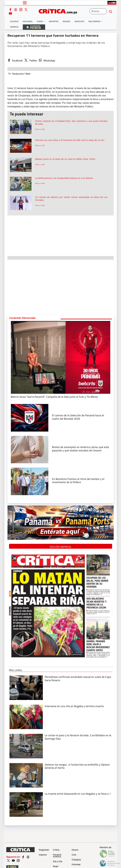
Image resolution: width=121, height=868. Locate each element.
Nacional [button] (28, 21)
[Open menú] (25, 3)
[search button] (111, 11)
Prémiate (76, 864)
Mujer (56, 866)
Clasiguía (76, 860)
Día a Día (58, 861)
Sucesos (14, 21)
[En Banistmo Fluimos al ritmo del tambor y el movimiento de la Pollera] (30, 481)
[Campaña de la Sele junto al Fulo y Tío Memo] (61, 357)
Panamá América (57, 856)
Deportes (54, 21)
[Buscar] (98, 11)
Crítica (56, 850)
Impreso (14, 27)
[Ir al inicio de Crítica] (59, 11)
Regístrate (44, 850)
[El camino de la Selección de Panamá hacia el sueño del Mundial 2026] (30, 418)
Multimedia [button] (95, 21)
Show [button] (40, 21)
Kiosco (75, 850)
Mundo (66, 21)
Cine (74, 855)
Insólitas (79, 21)
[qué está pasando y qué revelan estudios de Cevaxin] (30, 449)
